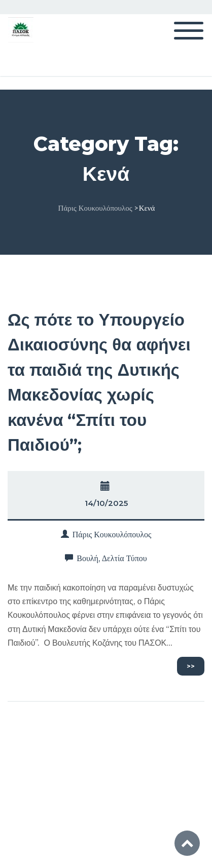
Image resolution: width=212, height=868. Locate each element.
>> (191, 666)
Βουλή (87, 558)
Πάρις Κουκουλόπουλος (112, 535)
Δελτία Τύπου (125, 558)
